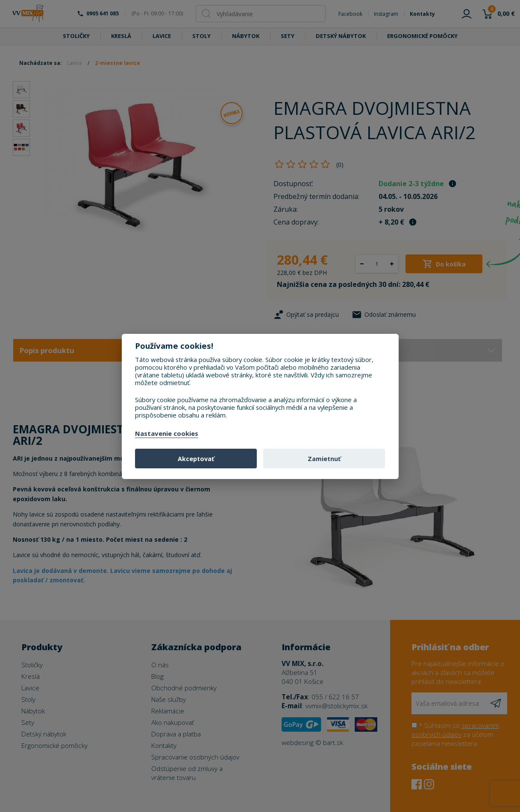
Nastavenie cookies (167, 434)
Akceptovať (196, 459)
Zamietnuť (324, 459)
